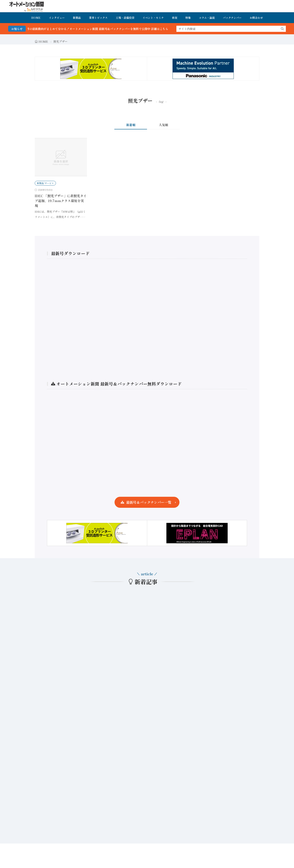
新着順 (131, 125)
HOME (36, 18)
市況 (175, 18)
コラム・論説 (207, 18)
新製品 (77, 18)
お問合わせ (256, 18)
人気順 (163, 125)
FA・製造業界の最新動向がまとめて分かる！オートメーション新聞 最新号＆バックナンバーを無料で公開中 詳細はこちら (95, 29)
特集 (188, 18)
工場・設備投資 (125, 18)
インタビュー (57, 18)
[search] (282, 29)
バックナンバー (232, 18)
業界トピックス (98, 18)
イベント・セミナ (153, 18)
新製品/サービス (45, 183)
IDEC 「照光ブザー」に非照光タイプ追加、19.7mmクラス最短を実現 (61, 201)
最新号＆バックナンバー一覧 (149, 502)
